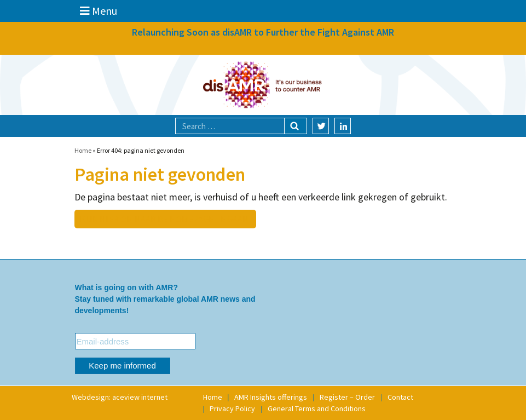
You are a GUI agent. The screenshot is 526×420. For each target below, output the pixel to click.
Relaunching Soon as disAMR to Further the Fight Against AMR (263, 32)
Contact (400, 397)
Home (83, 150)
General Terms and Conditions (317, 409)
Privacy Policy (232, 409)
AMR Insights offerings (271, 397)
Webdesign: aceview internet (120, 397)
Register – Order (347, 397)
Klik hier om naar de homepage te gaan (164, 219)
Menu (99, 11)
